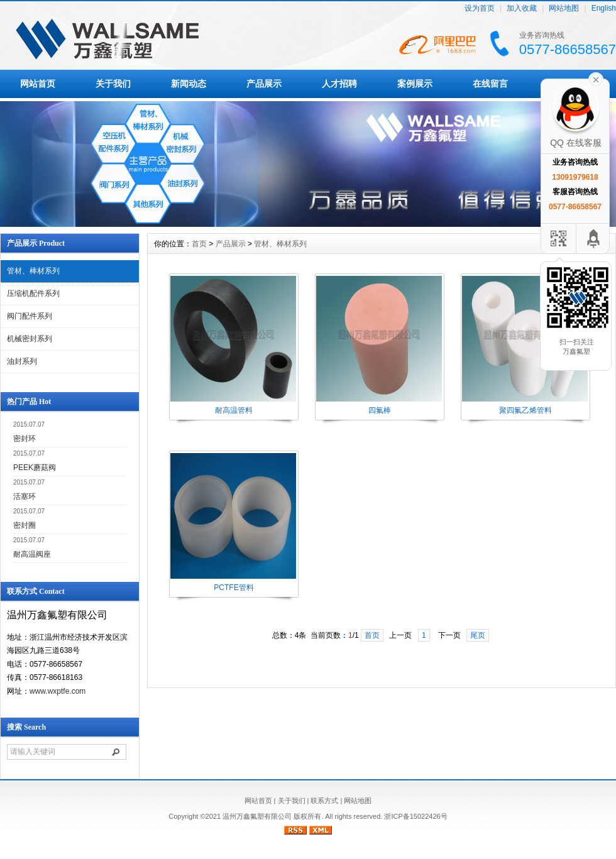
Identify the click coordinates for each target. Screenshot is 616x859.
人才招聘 (339, 84)
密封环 (25, 439)
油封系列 (22, 361)
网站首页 (38, 84)
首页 (199, 244)
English (604, 9)
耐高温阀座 (32, 554)
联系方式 (324, 801)
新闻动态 (189, 84)
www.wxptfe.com (58, 691)
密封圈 (25, 525)
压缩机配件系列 (33, 293)
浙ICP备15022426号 (415, 816)
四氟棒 (380, 410)
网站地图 (564, 9)
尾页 (478, 635)
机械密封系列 (30, 339)
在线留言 (490, 84)
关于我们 (113, 84)
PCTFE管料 (234, 588)
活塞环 (25, 496)
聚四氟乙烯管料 (525, 410)
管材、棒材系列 (33, 271)
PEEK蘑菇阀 (35, 468)
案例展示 (415, 84)
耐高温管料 (234, 410)
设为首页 (480, 9)
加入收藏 (522, 9)
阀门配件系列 (30, 316)
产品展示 (264, 84)
